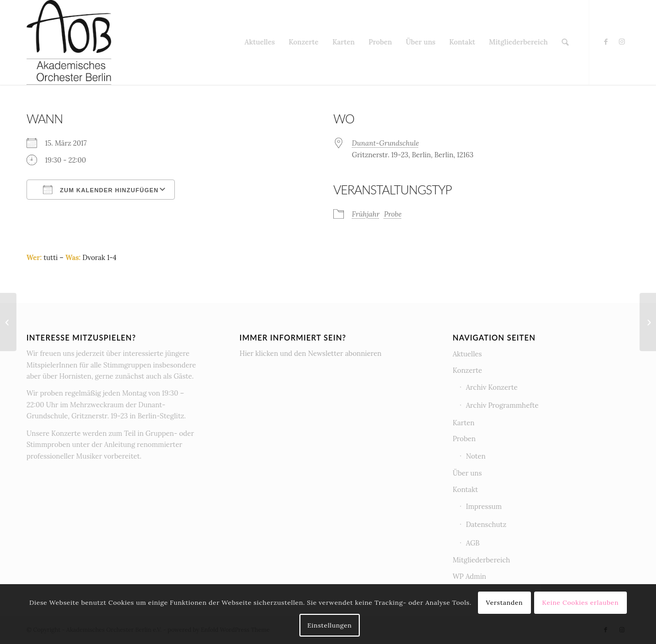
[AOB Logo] (69, 42)
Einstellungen (330, 625)
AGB (473, 543)
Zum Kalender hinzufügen (101, 190)
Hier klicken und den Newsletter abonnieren (311, 354)
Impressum (484, 507)
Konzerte (467, 370)
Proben (464, 439)
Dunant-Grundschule (385, 143)
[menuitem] (260, 42)
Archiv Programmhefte (502, 405)
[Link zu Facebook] (606, 42)
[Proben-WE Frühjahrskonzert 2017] (648, 322)
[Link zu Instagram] (622, 42)
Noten (476, 456)
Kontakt (465, 490)
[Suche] (565, 42)
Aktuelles (467, 354)
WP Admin (469, 576)
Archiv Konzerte (492, 387)
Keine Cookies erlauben (580, 602)
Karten (463, 423)
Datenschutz (486, 525)
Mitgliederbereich (481, 560)
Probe (393, 214)
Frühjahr (366, 214)
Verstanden (504, 602)
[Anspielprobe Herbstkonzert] (8, 322)
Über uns (467, 473)
